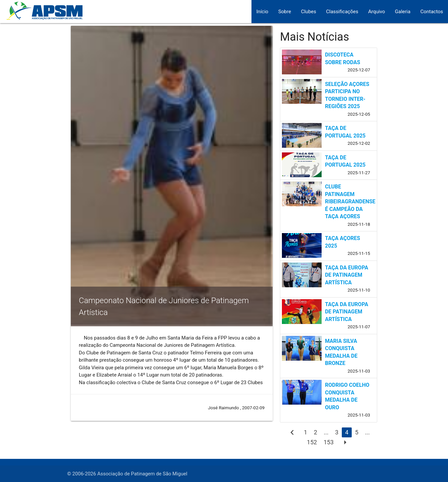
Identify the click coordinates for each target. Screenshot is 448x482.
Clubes (309, 12)
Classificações (342, 12)
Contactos (432, 12)
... (326, 432)
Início (262, 12)
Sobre (285, 12)
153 (329, 442)
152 (312, 442)
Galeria (403, 12)
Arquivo (377, 12)
